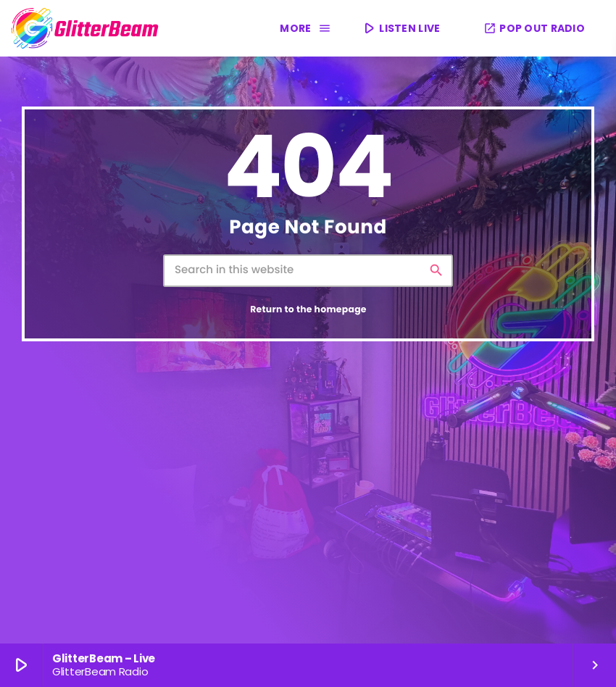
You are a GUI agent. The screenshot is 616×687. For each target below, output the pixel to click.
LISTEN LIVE (401, 28)
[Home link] (86, 28)
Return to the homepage (308, 310)
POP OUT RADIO (534, 28)
